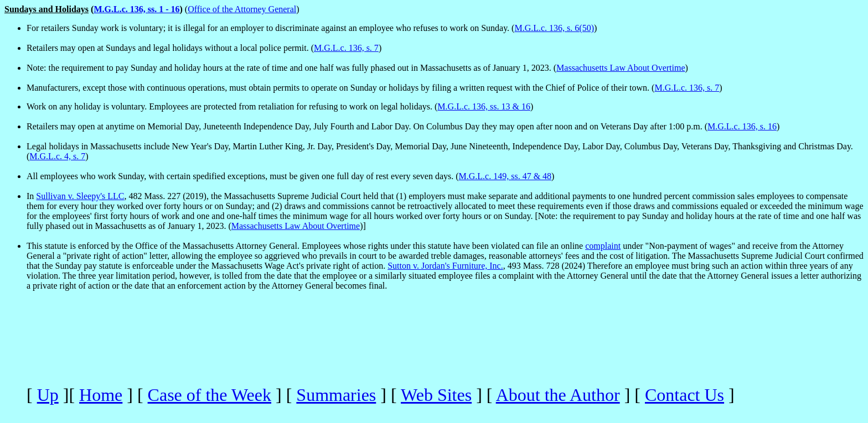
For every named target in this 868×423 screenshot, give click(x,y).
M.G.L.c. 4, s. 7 (57, 156)
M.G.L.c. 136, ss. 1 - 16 (136, 9)
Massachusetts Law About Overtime (621, 68)
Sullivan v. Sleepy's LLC (80, 196)
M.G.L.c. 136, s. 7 (346, 48)
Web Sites (436, 395)
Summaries (336, 395)
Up (48, 395)
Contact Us (684, 395)
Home (101, 395)
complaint (603, 246)
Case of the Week (210, 395)
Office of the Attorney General (242, 9)
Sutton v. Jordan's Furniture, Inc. (445, 266)
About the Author (558, 395)
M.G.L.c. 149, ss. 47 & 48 (505, 176)
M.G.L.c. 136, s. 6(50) (554, 28)
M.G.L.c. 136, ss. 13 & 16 (484, 106)
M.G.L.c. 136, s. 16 (742, 126)
